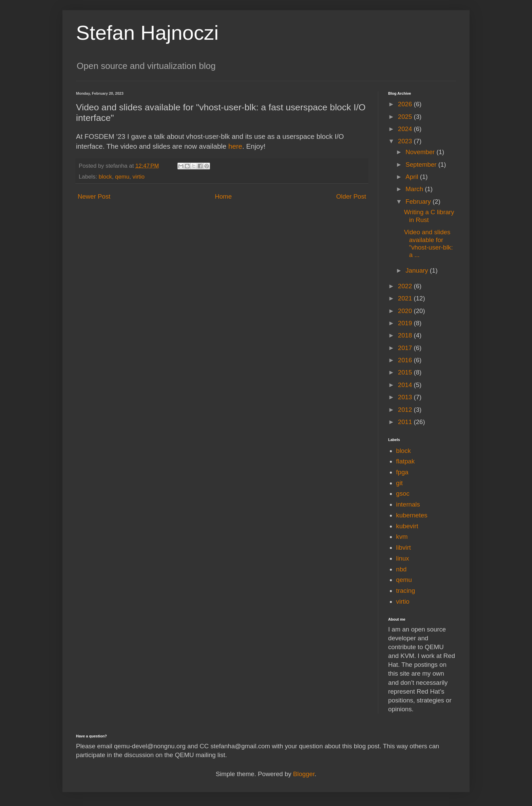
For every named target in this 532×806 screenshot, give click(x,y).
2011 (406, 422)
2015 (406, 372)
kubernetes (412, 515)
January (418, 270)
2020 (406, 311)
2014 (406, 385)
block (105, 177)
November (421, 152)
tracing (405, 591)
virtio (139, 177)
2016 (406, 360)
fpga (402, 472)
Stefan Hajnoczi (147, 33)
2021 (406, 298)
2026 (406, 104)
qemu (122, 177)
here (235, 146)
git (399, 483)
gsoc (403, 493)
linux (402, 558)
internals (408, 504)
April (413, 177)
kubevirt (407, 526)
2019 (406, 323)
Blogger (304, 774)
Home (223, 196)
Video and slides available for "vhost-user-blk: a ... (429, 243)
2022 (406, 286)
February (419, 201)
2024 (406, 129)
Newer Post (94, 196)
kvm (402, 537)
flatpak (405, 461)
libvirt (403, 547)
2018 (406, 335)
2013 (406, 397)
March (415, 189)
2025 (406, 117)
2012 (406, 410)
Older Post (351, 196)
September (422, 164)
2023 (406, 141)
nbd (401, 569)
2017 (406, 348)
